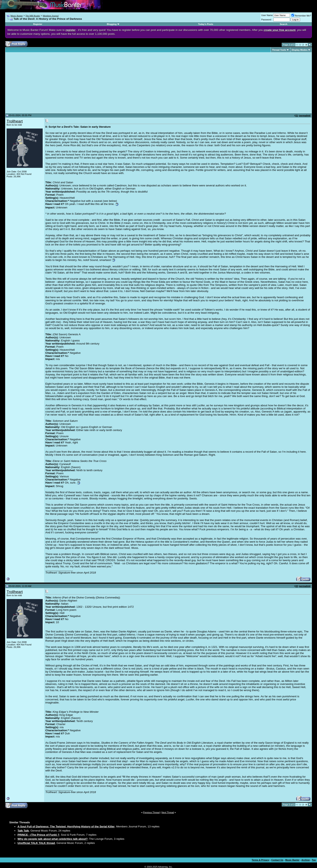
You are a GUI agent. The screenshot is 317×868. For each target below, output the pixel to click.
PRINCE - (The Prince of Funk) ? (38, 835)
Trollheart (15, 121)
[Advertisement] (41, 83)
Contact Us (277, 860)
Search (284, 24)
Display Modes (300, 50)
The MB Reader (33, 16)
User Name (267, 15)
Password (266, 20)
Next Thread (168, 812)
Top (314, 860)
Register (38, 24)
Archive (306, 860)
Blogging (112, 24)
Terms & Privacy (260, 860)
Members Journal (51, 16)
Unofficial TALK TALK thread (36, 843)
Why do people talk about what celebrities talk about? (53, 839)
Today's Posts (206, 24)
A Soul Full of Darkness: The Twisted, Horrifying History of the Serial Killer (66, 827)
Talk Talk (23, 831)
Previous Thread (151, 812)
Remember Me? (301, 16)
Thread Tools (279, 50)
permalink (305, 116)
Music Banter (17, 16)
